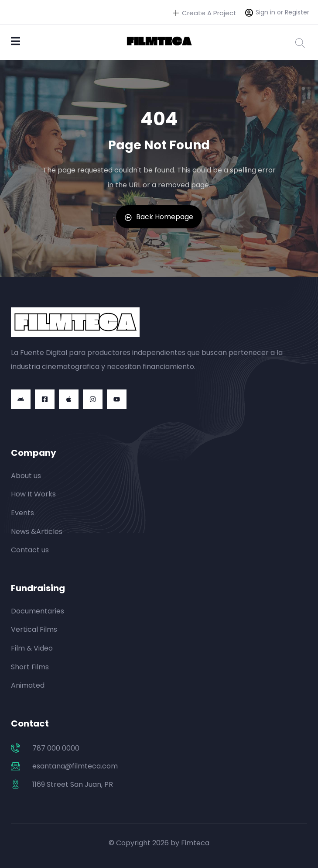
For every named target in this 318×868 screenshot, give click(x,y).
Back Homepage (159, 217)
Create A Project (205, 13)
